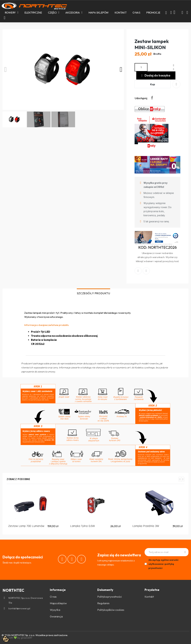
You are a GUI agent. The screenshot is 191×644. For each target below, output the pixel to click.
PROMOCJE (153, 13)
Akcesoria (74, 13)
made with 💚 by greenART (17, 638)
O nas (136, 13)
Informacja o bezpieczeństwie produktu (47, 325)
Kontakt (120, 13)
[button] (166, 13)
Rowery (12, 13)
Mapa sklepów (99, 13)
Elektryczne (33, 13)
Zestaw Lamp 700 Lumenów (26, 526)
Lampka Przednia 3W (146, 526)
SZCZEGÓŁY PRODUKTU (93, 293)
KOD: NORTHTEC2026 (158, 247)
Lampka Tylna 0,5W (83, 526)
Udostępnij (152, 98)
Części (54, 13)
